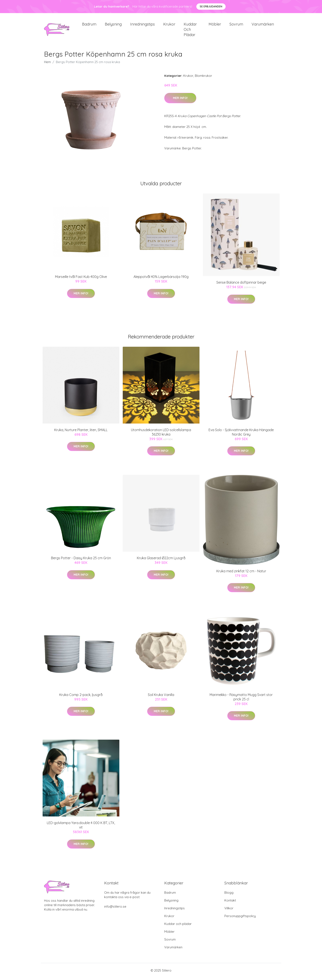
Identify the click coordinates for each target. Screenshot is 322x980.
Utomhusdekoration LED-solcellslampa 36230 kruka (161, 434)
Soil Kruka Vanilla (161, 697)
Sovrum (236, 25)
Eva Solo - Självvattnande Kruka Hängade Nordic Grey (241, 434)
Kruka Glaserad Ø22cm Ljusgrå (161, 560)
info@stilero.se (115, 909)
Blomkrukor (203, 78)
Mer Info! (180, 100)
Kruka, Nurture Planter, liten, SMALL (81, 432)
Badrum (89, 25)
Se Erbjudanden (211, 6)
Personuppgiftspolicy (240, 918)
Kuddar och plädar (190, 30)
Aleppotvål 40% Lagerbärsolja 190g (161, 279)
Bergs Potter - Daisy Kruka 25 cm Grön (81, 560)
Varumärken (263, 25)
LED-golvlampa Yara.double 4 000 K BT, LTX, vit (81, 827)
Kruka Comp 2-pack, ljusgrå (81, 697)
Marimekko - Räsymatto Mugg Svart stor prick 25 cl (241, 699)
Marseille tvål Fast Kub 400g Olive (81, 279)
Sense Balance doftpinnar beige (241, 285)
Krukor (169, 25)
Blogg (229, 895)
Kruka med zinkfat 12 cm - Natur (241, 573)
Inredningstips (142, 25)
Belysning (113, 25)
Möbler (215, 25)
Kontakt (230, 903)
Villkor (229, 910)
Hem (47, 64)
